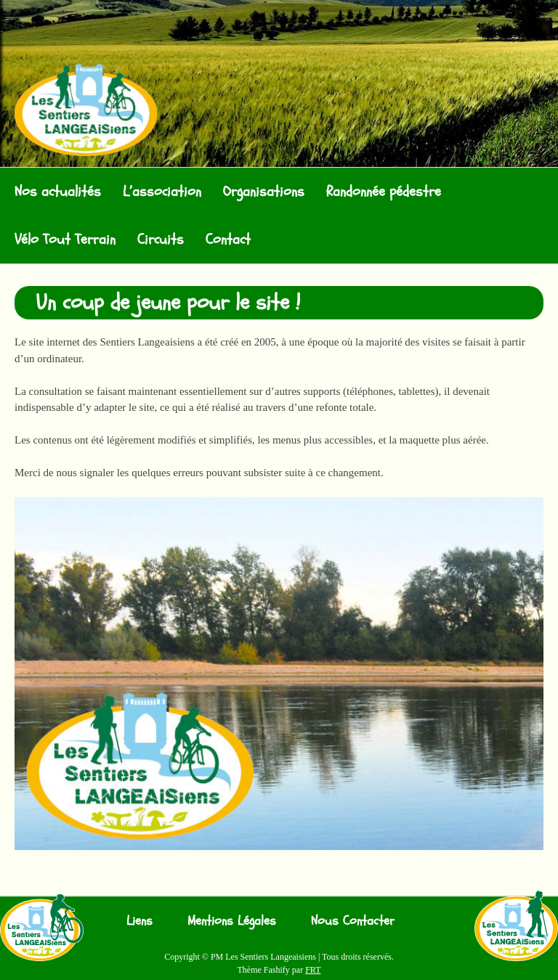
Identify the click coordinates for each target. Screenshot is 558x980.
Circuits (161, 239)
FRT (313, 970)
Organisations (264, 191)
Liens (139, 921)
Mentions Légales (232, 921)
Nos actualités (58, 191)
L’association (162, 191)
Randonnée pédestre (384, 191)
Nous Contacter (353, 921)
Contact (228, 239)
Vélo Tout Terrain (65, 239)
